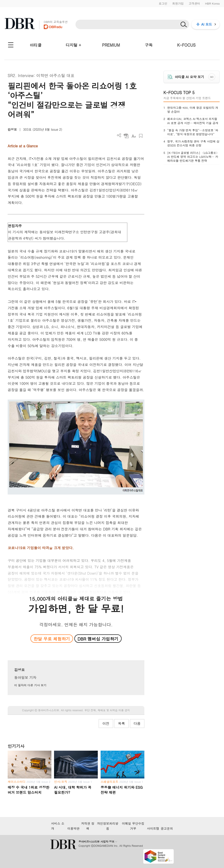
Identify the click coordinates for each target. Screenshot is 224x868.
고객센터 (194, 3)
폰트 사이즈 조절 (134, 136)
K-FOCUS (186, 45)
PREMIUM (111, 45)
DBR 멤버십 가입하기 (98, 639)
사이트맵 (153, 828)
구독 (149, 45)
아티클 (36, 45)
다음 (137, 723)
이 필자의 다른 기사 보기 (30, 685)
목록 (121, 723)
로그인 (163, 3)
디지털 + (73, 45)
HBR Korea (212, 3)
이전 (106, 723)
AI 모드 (207, 24)
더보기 (119, 135)
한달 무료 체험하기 (52, 639)
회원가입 (178, 3)
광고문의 (167, 828)
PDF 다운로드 (126, 136)
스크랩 (141, 136)
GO (212, 77)
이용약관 (73, 828)
